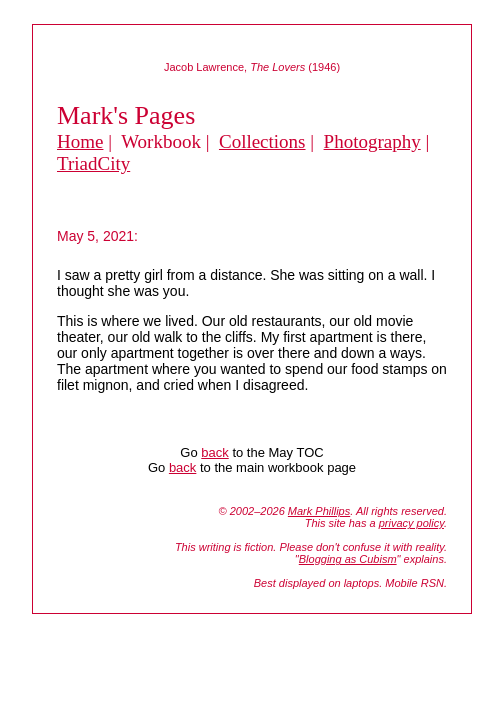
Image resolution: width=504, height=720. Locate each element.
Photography (372, 141)
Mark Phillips (319, 511)
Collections (262, 141)
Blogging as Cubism (348, 559)
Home (80, 141)
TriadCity (93, 163)
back (214, 452)
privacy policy (411, 523)
